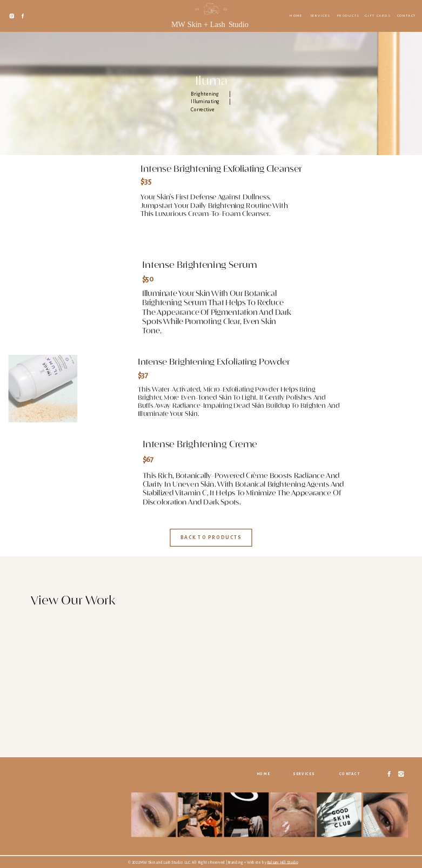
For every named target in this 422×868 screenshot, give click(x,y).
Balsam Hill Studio (282, 862)
